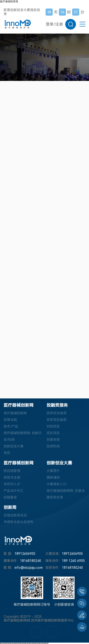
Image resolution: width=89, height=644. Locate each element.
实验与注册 (12, 477)
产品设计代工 (14, 491)
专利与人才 (12, 484)
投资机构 (53, 446)
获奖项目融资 (56, 413)
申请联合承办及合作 (19, 522)
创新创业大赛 (14, 446)
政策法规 (10, 420)
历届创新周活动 (15, 515)
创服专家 (53, 440)
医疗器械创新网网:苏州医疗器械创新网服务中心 (39, 620)
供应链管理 (12, 471)
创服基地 (10, 497)
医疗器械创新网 (9, 2)
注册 (59, 24)
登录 (50, 24)
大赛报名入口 (56, 484)
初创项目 (53, 426)
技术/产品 (11, 426)
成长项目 (53, 433)
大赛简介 (53, 471)
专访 (7, 453)
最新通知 (53, 477)
